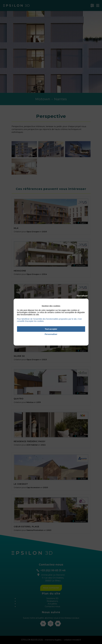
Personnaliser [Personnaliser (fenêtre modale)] (51, 334)
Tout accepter (51, 329)
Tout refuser (82, 296)
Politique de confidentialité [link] (51, 338)
